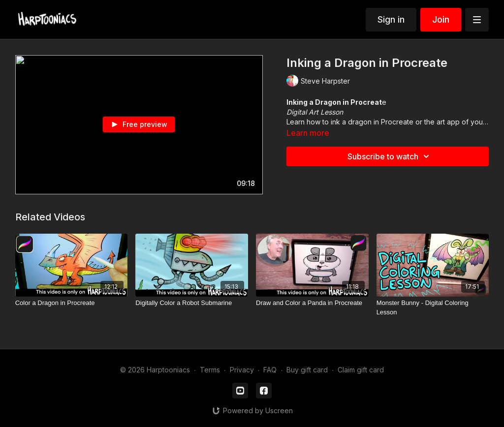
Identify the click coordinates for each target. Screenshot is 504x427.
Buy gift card (307, 370)
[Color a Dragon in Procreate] (72, 303)
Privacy (242, 370)
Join (441, 19)
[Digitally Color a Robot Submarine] (192, 303)
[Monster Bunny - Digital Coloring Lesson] (433, 308)
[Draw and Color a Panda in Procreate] (312, 303)
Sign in (391, 19)
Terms (210, 370)
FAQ (270, 370)
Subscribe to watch (390, 156)
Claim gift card (361, 370)
